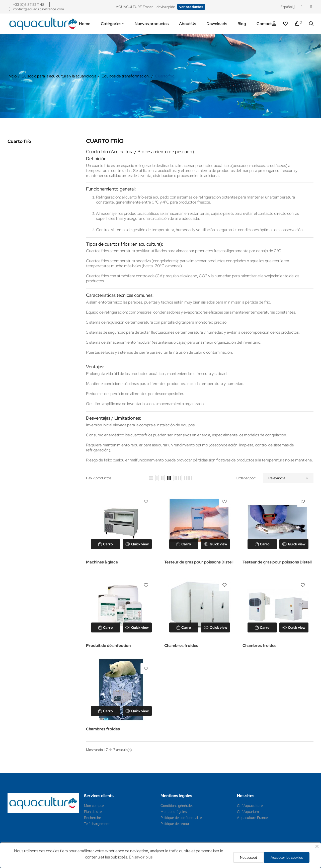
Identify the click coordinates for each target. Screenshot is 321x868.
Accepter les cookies (287, 857)
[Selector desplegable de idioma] (288, 7)
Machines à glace (102, 562)
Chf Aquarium (248, 812)
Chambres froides (181, 646)
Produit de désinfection (108, 646)
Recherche (93, 818)
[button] (191, 7)
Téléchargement (97, 824)
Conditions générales (177, 806)
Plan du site (93, 812)
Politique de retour (175, 824)
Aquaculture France (252, 818)
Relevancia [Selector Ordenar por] (288, 478)
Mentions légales (174, 812)
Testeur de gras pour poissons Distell (199, 562)
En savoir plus (141, 857)
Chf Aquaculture (250, 806)
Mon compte (94, 806)
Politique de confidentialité (181, 818)
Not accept (249, 857)
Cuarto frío (19, 141)
